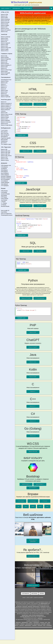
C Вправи (3, 202)
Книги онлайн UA (5, 211)
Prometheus (34, 630)
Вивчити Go (4, 94)
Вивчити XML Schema (6, 156)
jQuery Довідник (5, 173)
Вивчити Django (5, 95)
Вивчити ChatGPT (34, 353)
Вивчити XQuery (5, 160)
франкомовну (21, 22)
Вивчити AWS (4, 75)
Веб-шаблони (4, 132)
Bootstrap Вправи (5, 206)
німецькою (31, 609)
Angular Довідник (5, 182)
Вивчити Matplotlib (5, 120)
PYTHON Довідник (41, 304)
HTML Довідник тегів (6, 165)
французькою (37, 609)
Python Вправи (5, 199)
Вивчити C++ (4, 86)
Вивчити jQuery (5, 40)
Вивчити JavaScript (6, 37)
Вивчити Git (4, 68)
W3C (48, 628)
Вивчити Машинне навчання (5, 110)
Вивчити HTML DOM (6, 48)
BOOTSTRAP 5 (34, 493)
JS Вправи (45, 506)
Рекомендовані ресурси (7, 215)
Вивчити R (4, 89)
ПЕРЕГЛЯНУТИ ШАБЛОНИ (34, 545)
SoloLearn (25, 628)
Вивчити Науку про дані (7, 114)
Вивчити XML (4, 149)
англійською (20, 609)
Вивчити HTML (5, 15)
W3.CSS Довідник (5, 179)
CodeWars (38, 628)
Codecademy (37, 625)
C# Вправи (4, 205)
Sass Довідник (4, 184)
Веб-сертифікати (5, 135)
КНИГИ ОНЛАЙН (40, 600)
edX (47, 625)
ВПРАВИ (43, 596)
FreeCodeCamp (30, 627)
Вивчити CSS (4, 16)
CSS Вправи (4, 192)
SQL (20, 511)
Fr (50, 89)
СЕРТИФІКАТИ (27, 596)
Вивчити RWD (4, 18)
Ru (52, 89)
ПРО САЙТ (31, 600)
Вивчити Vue (4, 41)
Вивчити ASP (4, 62)
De (49, 89)
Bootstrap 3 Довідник (6, 176)
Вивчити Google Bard (6, 108)
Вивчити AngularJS (6, 43)
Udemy (32, 625)
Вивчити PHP (4, 61)
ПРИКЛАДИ (28, 8)
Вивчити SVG (4, 27)
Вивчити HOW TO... (34, 560)
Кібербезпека (4, 141)
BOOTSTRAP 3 (27, 489)
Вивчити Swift (4, 67)
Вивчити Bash (4, 71)
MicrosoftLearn (38, 627)
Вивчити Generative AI (6, 103)
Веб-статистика (5, 133)
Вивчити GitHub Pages (6, 70)
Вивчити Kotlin (4, 91)
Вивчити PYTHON (27, 304)
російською (44, 609)
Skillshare (24, 627)
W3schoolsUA (27, 2)
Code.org (20, 628)
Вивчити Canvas (5, 28)
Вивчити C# (4, 87)
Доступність (4, 143)
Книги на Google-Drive (6, 214)
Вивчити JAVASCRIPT (27, 211)
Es (48, 89)
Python (34, 511)
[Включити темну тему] (51, 8)
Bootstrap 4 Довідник (6, 178)
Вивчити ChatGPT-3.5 (6, 105)
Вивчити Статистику (6, 122)
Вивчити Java (4, 83)
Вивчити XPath (5, 159)
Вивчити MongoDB (5, 73)
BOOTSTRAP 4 (41, 489)
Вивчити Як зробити (6, 30)
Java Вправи (4, 200)
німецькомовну (46, 20)
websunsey (41, 621)
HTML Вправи (4, 191)
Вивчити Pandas (5, 117)
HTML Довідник (41, 110)
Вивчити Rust (4, 92)
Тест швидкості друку (6, 144)
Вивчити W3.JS (5, 51)
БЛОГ (25, 600)
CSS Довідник (4, 167)
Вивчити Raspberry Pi (6, 65)
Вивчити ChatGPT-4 (6, 107)
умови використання (27, 618)
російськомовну (30, 22)
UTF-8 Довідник (5, 186)
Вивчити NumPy (5, 116)
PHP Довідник (4, 172)
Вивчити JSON (5, 45)
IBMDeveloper (32, 628)
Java (48, 511)
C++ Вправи (4, 203)
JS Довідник (4, 169)
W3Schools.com (23, 17)
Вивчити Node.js (5, 64)
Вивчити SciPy (4, 119)
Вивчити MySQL (5, 57)
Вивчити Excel (4, 124)
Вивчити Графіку (5, 25)
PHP (27, 511)
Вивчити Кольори (5, 22)
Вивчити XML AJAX (6, 151)
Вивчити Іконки (5, 24)
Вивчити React (4, 38)
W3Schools (19, 625)
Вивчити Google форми (7, 125)
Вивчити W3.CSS (5, 21)
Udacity (49, 627)
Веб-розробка (4, 140)
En (46, 89)
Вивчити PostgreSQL (6, 59)
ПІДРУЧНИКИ (6, 8)
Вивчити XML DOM (6, 153)
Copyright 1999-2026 (26, 619)
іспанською (26, 609)
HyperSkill (44, 627)
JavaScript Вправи (5, 194)
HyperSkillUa (4, 212)
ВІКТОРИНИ (35, 596)
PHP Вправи (4, 197)
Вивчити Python (5, 81)
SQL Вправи (4, 195)
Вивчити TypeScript (6, 97)
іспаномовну (39, 20)
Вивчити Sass (4, 32)
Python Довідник (5, 175)
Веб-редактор (4, 137)
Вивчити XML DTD (5, 154)
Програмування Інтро (6, 80)
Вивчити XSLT (4, 157)
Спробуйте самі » (24, 141)
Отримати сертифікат (34, 588)
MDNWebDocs (26, 625)
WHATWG (44, 628)
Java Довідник (4, 181)
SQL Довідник (4, 170)
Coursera (43, 625)
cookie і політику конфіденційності (40, 618)
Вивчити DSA (4, 113)
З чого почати (4, 130)
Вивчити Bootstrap (5, 19)
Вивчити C (4, 84)
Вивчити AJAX (4, 46)
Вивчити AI (4, 102)
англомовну (33, 20)
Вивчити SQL (4, 56)
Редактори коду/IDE (6, 138)
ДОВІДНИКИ (17, 8)
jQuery (41, 511)
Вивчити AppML (5, 49)
